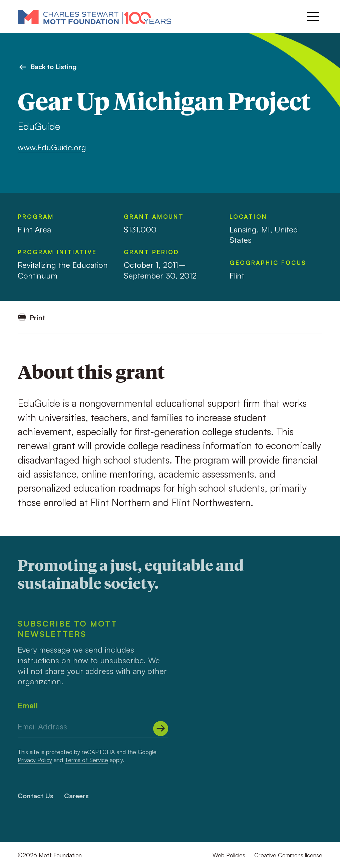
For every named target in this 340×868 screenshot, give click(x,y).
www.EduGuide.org (52, 147)
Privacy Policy (35, 760)
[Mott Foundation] (94, 17)
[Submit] (161, 729)
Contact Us (36, 796)
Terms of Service (86, 760)
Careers (76, 796)
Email (28, 705)
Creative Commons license (288, 855)
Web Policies (229, 855)
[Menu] (313, 16)
